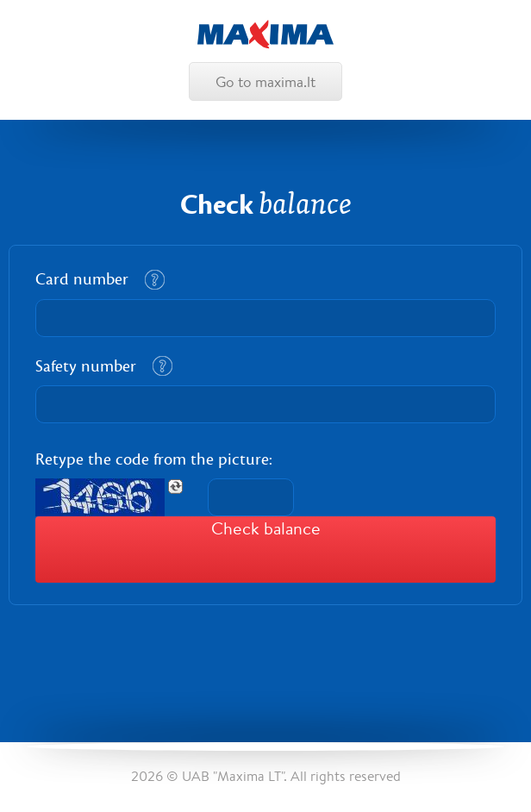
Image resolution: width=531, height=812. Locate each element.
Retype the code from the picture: (154, 459)
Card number (82, 279)
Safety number (86, 366)
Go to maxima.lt (265, 81)
